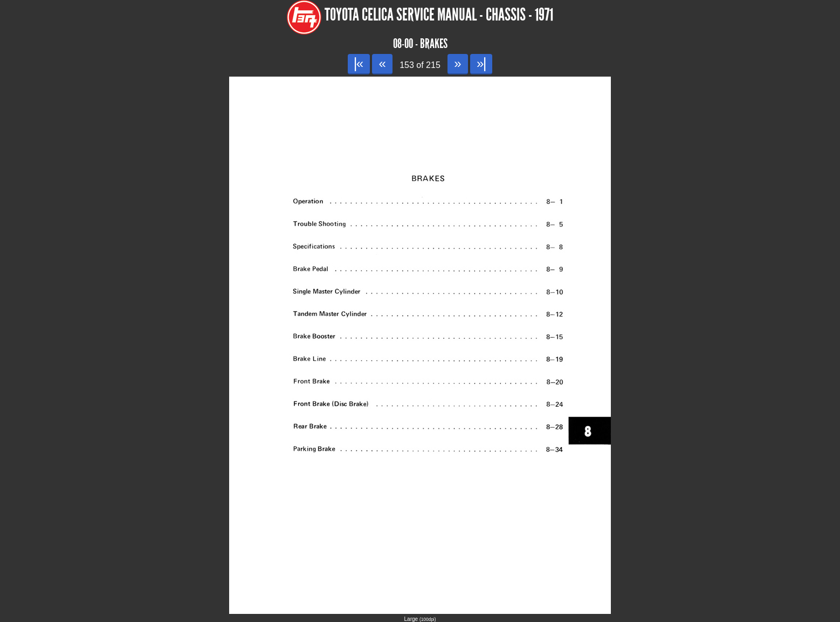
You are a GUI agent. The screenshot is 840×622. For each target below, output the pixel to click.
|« (359, 63)
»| (481, 63)
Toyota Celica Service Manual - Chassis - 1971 (439, 15)
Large (420, 619)
